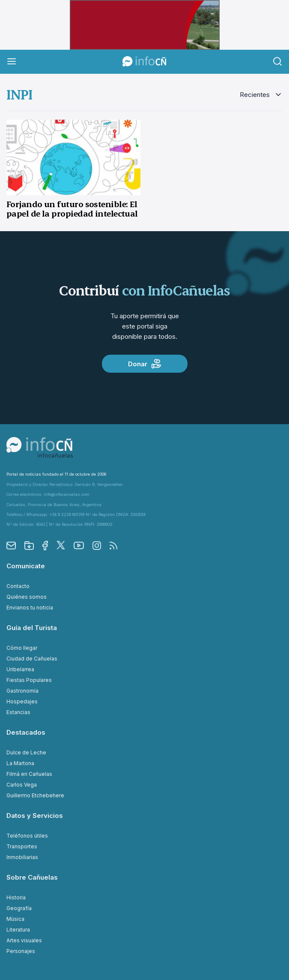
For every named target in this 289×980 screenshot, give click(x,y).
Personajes (21, 951)
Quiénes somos (27, 597)
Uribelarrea (20, 669)
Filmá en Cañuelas (29, 774)
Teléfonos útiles (27, 836)
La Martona (20, 763)
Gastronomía (22, 691)
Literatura (18, 930)
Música (15, 919)
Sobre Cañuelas (32, 877)
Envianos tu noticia (30, 608)
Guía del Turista (32, 628)
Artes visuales (24, 940)
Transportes (22, 846)
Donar (144, 364)
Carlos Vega (22, 785)
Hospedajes (22, 701)
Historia (16, 897)
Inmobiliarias (22, 857)
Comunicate (26, 566)
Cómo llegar (22, 648)
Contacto (18, 586)
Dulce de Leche (26, 752)
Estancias (18, 712)
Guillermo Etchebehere (35, 795)
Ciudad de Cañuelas (32, 659)
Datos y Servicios (35, 816)
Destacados (26, 732)
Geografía (19, 908)
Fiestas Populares (29, 680)
